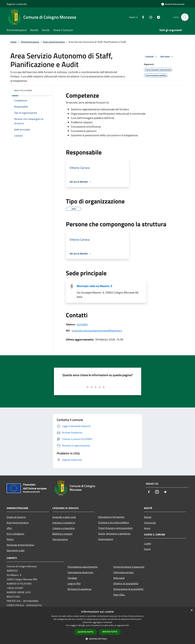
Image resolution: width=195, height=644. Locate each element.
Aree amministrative (54, 42)
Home (13, 42)
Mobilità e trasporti (62, 534)
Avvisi (147, 528)
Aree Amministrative (18, 523)
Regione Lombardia (17, 4)
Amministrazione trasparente (129, 567)
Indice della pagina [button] (23, 90)
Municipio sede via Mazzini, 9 (94, 286)
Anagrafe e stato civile (64, 517)
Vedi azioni (167, 57)
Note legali (119, 578)
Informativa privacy (124, 572)
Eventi (147, 549)
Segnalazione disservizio (80, 572)
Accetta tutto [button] (86, 632)
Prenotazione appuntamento (83, 567)
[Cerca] (185, 17)
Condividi (151, 57)
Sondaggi (72, 578)
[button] (98, 639)
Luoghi (148, 543)
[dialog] (97, 626)
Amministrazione (30, 42)
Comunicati (150, 523)
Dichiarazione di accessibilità (128, 589)
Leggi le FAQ (74, 583)
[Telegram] (157, 17)
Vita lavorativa (60, 539)
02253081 (82, 324)
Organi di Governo (16, 517)
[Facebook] (142, 17)
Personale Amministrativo (20, 545)
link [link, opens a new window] (127, 625)
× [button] (192, 610)
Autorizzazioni (106, 539)
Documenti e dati (16, 550)
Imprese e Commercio (64, 523)
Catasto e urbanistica (64, 528)
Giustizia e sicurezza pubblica (114, 522)
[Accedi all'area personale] (173, 4)
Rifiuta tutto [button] (110, 632)
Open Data (119, 595)
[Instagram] (150, 17)
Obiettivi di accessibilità (126, 583)
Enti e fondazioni (15, 534)
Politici (10, 539)
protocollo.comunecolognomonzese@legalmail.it (97, 331)
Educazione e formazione (111, 517)
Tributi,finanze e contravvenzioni (115, 528)
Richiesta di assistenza (79, 589)
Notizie (148, 517)
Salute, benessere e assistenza (114, 534)
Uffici (9, 528)
